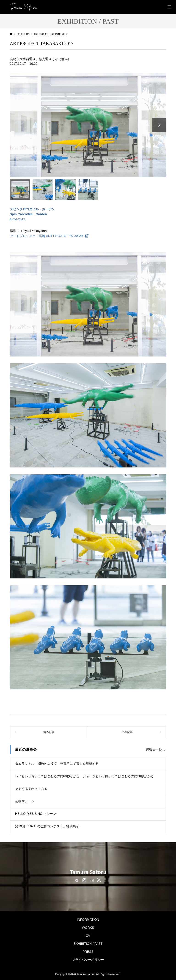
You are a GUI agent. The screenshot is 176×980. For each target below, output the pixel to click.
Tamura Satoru (88, 872)
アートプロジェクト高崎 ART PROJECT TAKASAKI (47, 236)
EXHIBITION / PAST (88, 944)
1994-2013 (32, 214)
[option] (88, 125)
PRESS (88, 952)
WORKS (88, 928)
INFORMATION (88, 920)
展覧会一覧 (154, 750)
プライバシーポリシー (88, 960)
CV (88, 936)
